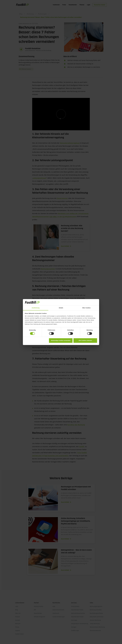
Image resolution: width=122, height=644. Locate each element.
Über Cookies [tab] (86, 308)
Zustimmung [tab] (36, 308)
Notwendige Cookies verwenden (61, 341)
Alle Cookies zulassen (85, 341)
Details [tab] (61, 308)
